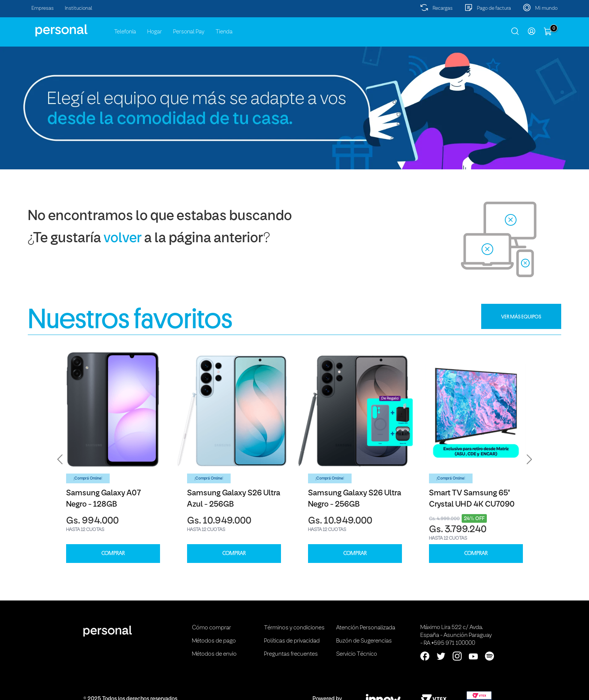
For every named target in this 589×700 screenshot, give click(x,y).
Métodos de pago (214, 641)
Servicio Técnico (357, 654)
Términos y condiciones (294, 628)
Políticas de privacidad (292, 641)
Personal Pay (189, 32)
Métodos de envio (214, 654)
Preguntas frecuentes (291, 654)
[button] (60, 459)
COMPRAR (113, 553)
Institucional (79, 8)
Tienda (224, 32)
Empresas (43, 8)
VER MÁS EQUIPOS (521, 317)
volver (123, 239)
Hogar (155, 32)
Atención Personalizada (366, 628)
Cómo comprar (211, 628)
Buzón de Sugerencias (364, 641)
